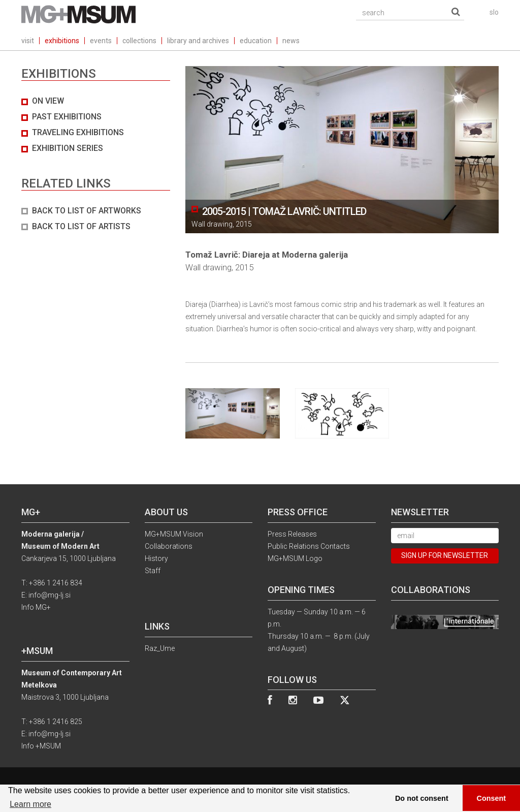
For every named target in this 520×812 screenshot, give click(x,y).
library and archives (198, 41)
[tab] (96, 164)
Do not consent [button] (422, 798)
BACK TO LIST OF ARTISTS (81, 226)
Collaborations (169, 546)
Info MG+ (36, 607)
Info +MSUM (41, 746)
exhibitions (62, 41)
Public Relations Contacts (309, 546)
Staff (153, 571)
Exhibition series (68, 148)
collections (139, 41)
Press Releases (292, 534)
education (256, 41)
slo (494, 12)
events (101, 41)
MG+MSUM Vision (174, 534)
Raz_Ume (160, 648)
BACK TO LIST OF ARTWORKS (87, 211)
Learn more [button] (30, 804)
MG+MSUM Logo (295, 558)
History (156, 558)
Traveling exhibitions (78, 132)
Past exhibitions (67, 117)
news (291, 41)
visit (28, 41)
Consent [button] (492, 798)
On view (48, 101)
